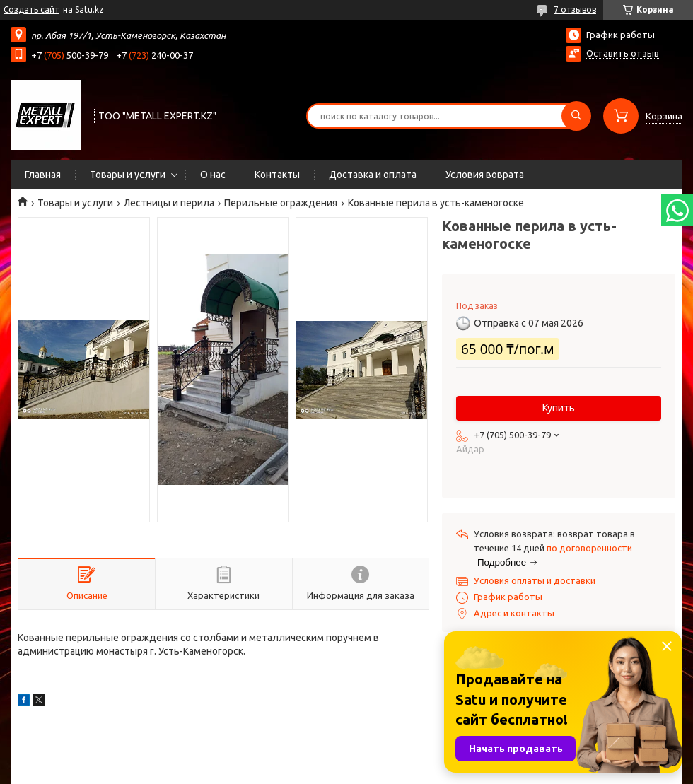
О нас (213, 175)
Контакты (277, 175)
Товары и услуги (128, 175)
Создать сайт (31, 10)
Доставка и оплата (373, 175)
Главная (43, 175)
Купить (559, 408)
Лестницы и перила (169, 203)
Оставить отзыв (623, 53)
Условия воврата (485, 175)
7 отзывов (575, 10)
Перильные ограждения (281, 203)
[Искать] (576, 116)
